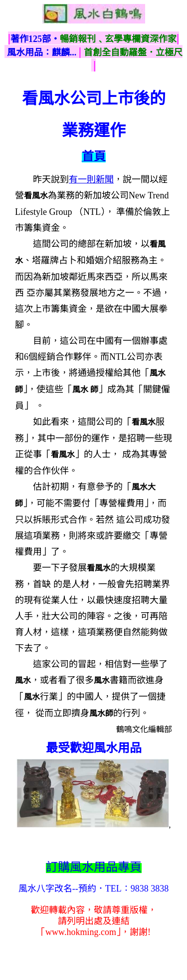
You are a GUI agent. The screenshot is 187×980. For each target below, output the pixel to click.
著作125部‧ (35, 39)
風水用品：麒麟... (42, 52)
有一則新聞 (91, 179)
